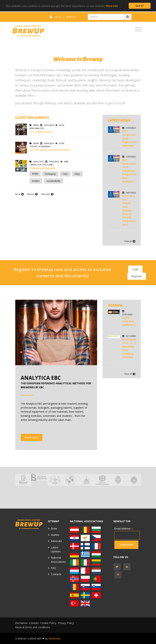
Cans (65, 174)
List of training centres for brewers (50, 150)
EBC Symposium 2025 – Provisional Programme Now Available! (129, 171)
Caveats (34, 623)
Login (58, 17)
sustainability (53, 181)
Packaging (50, 174)
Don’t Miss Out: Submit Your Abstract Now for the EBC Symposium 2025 (129, 210)
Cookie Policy (48, 623)
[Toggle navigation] (138, 29)
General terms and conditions (33, 627)
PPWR (35, 174)
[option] (23, 480)
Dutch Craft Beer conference (129, 321)
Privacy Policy (66, 623)
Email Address (124, 529)
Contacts (56, 574)
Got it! (140, 6)
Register (71, 17)
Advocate (47, 194)
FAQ (53, 568)
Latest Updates (56, 549)
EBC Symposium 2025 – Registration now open (130, 138)
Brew (20, 194)
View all (130, 241)
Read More (32, 437)
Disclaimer (21, 623)
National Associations (58, 560)
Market (33, 194)
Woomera (54, 638)
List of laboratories (41, 132)
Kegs (77, 174)
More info (112, 6)
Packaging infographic (43, 168)
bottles (36, 181)
